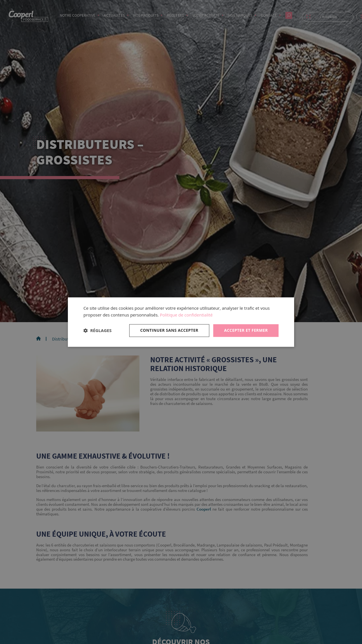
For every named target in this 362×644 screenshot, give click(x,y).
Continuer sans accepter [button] (169, 330)
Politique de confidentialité (186, 315)
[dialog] (181, 322)
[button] (97, 331)
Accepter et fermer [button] (246, 330)
